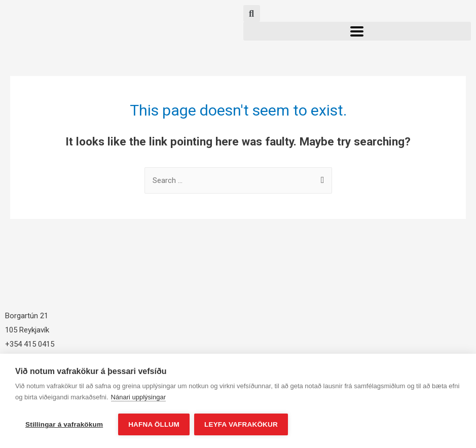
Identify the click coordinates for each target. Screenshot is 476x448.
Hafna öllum (154, 424)
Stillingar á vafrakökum (64, 424)
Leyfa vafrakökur (242, 424)
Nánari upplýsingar (138, 398)
